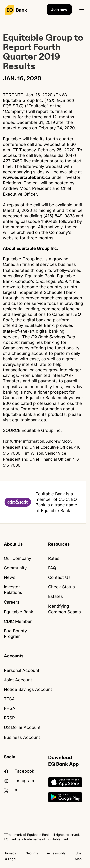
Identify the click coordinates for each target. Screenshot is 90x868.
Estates (56, 596)
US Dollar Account (22, 727)
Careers (12, 602)
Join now (59, 9)
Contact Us (59, 577)
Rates (54, 558)
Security (32, 853)
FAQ (52, 568)
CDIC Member (18, 621)
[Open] (82, 10)
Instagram (19, 781)
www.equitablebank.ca (27, 177)
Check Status (62, 587)
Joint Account (18, 680)
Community (15, 568)
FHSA (10, 708)
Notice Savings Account (28, 689)
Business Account (22, 737)
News (10, 577)
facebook (19, 771)
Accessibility (56, 853)
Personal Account (22, 670)
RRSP (9, 718)
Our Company (18, 558)
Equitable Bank (19, 612)
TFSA (9, 699)
